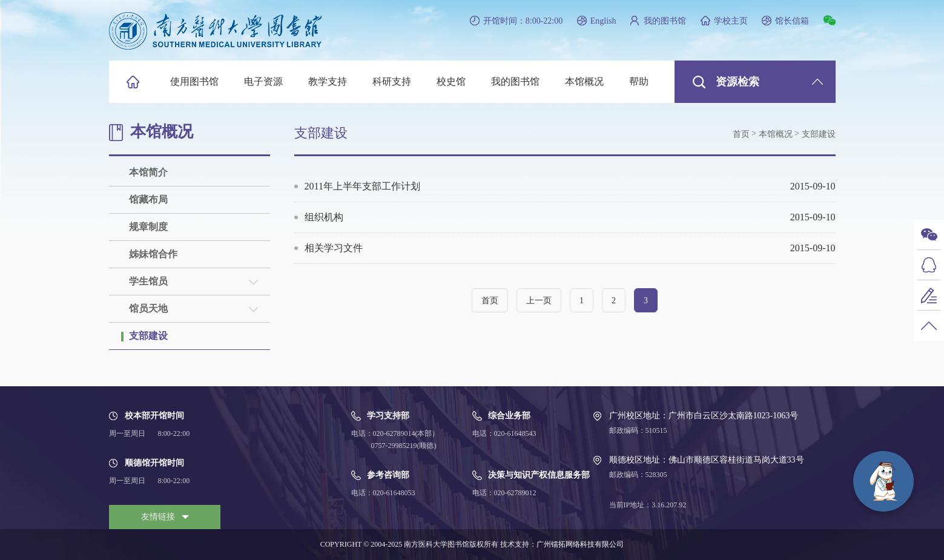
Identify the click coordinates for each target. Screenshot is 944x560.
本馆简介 (148, 172)
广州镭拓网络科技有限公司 (580, 544)
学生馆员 (148, 281)
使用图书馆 (194, 81)
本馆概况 (584, 81)
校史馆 (451, 81)
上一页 (539, 301)
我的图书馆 (665, 21)
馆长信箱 (792, 21)
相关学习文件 (570, 248)
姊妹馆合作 (153, 254)
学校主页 (731, 21)
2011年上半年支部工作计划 (570, 186)
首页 (741, 134)
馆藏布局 (148, 199)
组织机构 (570, 217)
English (603, 21)
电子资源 (263, 81)
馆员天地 (148, 308)
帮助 (639, 81)
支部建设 (148, 336)
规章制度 (148, 227)
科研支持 (392, 81)
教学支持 (328, 81)
